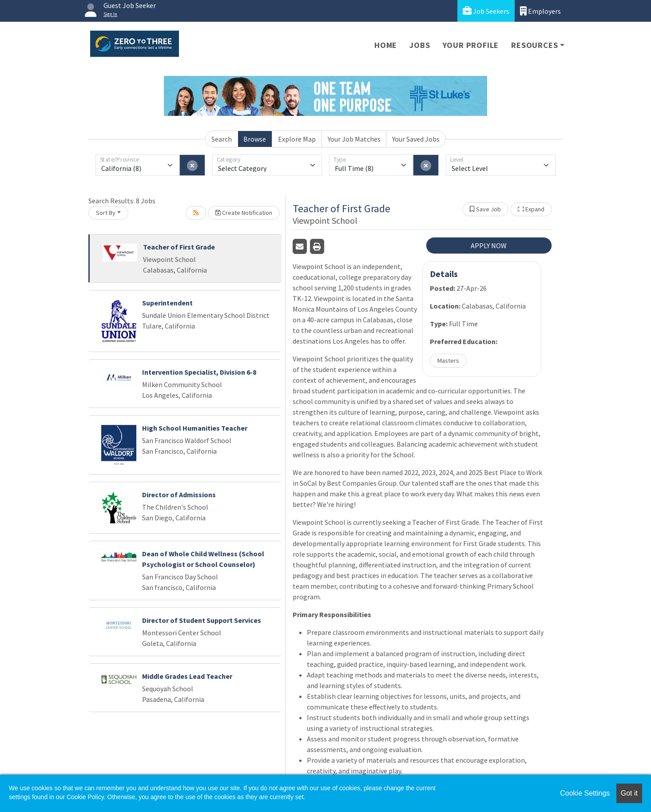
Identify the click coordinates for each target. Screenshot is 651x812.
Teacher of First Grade (179, 247)
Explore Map (297, 139)
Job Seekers (486, 11)
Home (386, 45)
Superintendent (167, 303)
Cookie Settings (585, 793)
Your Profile (471, 45)
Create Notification (244, 213)
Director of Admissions (179, 495)
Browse (255, 139)
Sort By (106, 213)
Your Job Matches (354, 139)
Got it (629, 793)
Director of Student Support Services (202, 620)
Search (222, 139)
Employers (540, 11)
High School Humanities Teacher (195, 428)
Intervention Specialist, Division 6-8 (199, 372)
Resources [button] (534, 45)
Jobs (420, 45)
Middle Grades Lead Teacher (187, 676)
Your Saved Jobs (416, 139)
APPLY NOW (489, 246)
